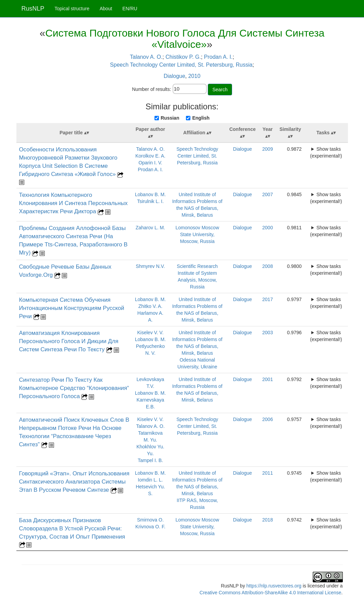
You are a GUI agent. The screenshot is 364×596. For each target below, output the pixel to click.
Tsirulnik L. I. (150, 201)
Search (220, 90)
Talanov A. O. (146, 57)
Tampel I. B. (150, 460)
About (106, 9)
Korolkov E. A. (150, 156)
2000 (267, 228)
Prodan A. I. (218, 57)
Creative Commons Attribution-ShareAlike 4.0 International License (271, 593)
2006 (267, 419)
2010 (194, 76)
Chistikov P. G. (183, 57)
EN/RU (130, 9)
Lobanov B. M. (150, 194)
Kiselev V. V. (151, 333)
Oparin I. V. (150, 163)
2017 (267, 299)
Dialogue (174, 76)
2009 (267, 149)
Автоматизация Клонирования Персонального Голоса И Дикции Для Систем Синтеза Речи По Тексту (69, 341)
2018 (267, 520)
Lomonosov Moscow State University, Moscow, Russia (197, 234)
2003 (267, 333)
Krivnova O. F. (150, 527)
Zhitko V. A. (150, 306)
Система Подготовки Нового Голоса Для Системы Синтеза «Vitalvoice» (185, 39)
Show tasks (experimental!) (326, 152)
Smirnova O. (150, 520)
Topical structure (72, 9)
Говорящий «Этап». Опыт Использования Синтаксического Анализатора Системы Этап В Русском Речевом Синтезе (74, 482)
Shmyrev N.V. (150, 266)
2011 (267, 473)
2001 (267, 379)
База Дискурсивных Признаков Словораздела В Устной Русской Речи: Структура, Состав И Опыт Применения (72, 529)
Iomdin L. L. (150, 480)
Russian (170, 118)
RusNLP (33, 9)
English (201, 118)
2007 (267, 194)
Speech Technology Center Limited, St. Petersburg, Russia (181, 65)
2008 (267, 266)
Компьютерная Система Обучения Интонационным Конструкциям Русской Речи (72, 308)
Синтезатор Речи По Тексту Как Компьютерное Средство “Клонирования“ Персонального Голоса (74, 388)
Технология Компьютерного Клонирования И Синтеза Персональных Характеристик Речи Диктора (73, 203)
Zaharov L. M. (150, 228)
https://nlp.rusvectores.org (274, 586)
